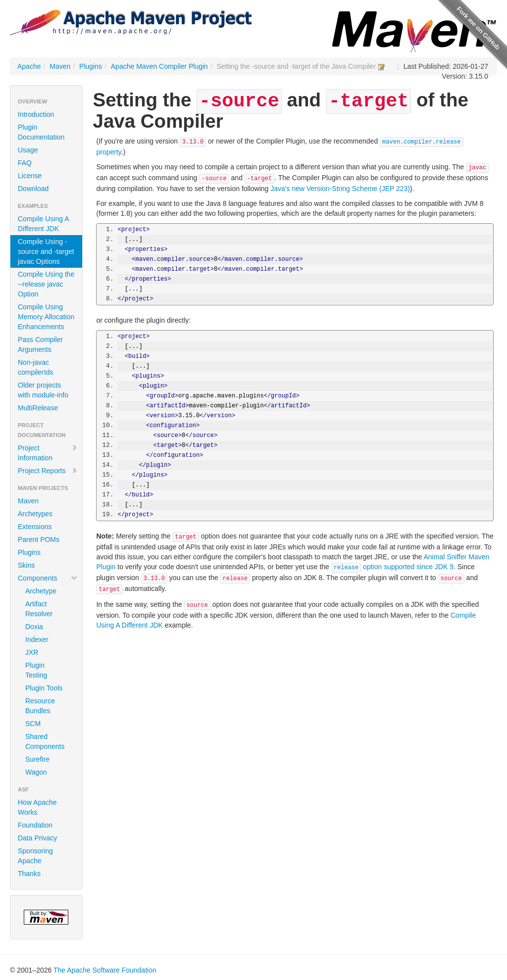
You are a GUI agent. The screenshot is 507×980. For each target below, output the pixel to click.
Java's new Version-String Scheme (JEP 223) (340, 189)
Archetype (41, 591)
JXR (32, 652)
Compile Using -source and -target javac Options (46, 251)
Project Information (48, 453)
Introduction (36, 114)
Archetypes (35, 514)
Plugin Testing (36, 670)
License (30, 176)
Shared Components (45, 741)
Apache (29, 66)
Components (48, 578)
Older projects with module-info (43, 390)
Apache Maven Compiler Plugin (159, 66)
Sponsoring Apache (35, 856)
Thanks (29, 874)
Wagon (36, 772)
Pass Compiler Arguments (40, 344)
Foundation (35, 825)
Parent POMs (39, 539)
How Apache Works (37, 807)
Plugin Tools (44, 688)
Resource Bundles (40, 706)
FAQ (25, 163)
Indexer (37, 639)
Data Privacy (37, 838)
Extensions (35, 527)
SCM (33, 724)
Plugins (91, 66)
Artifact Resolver (39, 609)
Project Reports (48, 471)
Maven (60, 66)
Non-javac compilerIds (36, 367)
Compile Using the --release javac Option (46, 284)
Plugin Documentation (41, 132)
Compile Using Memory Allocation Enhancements (46, 317)
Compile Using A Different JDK (43, 224)
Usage (28, 150)
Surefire (37, 759)
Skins (26, 565)
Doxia (34, 627)
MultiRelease (38, 408)
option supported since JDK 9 (392, 567)
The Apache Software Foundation (105, 970)
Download (33, 189)
